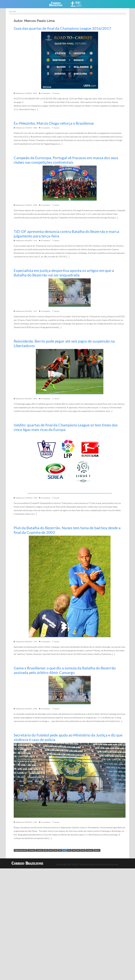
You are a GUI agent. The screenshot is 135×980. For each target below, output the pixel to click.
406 (74, 850)
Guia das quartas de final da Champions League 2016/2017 (62, 28)
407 (78, 850)
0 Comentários (46, 93)
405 (69, 850)
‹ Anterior (40, 850)
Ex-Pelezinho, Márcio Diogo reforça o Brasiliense (54, 123)
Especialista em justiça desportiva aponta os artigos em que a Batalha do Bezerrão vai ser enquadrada (64, 273)
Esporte (57, 93)
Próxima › (89, 850)
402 (55, 850)
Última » (97, 850)
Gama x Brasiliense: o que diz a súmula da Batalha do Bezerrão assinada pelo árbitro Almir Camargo (65, 670)
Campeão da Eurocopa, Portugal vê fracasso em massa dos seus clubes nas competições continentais (66, 160)
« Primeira (32, 850)
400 (46, 850)
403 (60, 850)
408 (83, 850)
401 (51, 850)
